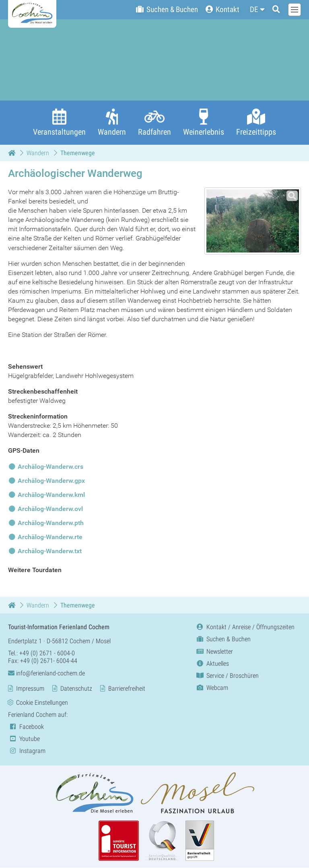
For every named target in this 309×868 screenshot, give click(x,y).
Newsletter (214, 652)
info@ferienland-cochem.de (46, 673)
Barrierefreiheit (127, 688)
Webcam (212, 688)
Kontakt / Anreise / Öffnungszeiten (245, 627)
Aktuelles (212, 664)
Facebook (26, 727)
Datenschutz (76, 688)
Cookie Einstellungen (42, 703)
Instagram (27, 751)
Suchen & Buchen (223, 639)
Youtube (24, 739)
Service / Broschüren (227, 676)
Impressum (30, 688)
